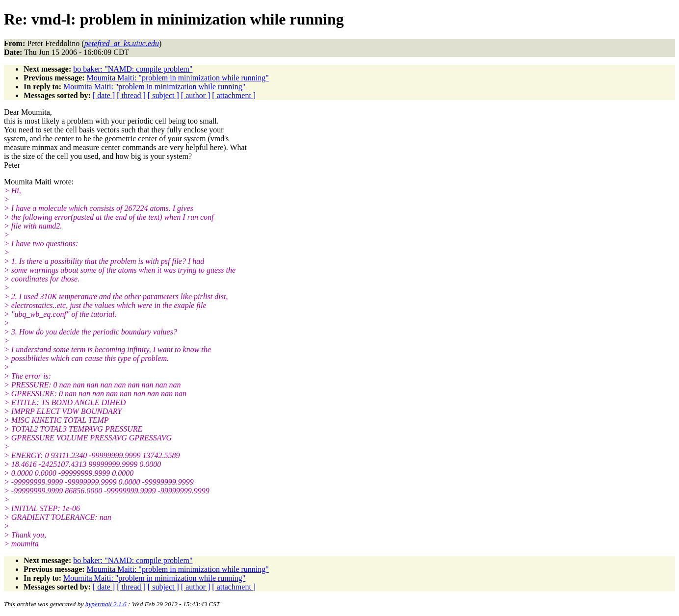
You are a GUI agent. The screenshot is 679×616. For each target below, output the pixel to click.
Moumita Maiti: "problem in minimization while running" (178, 78)
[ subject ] (163, 95)
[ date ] (104, 95)
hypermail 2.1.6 (106, 604)
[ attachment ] (234, 95)
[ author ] (196, 95)
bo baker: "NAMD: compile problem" (133, 69)
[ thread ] (131, 95)
